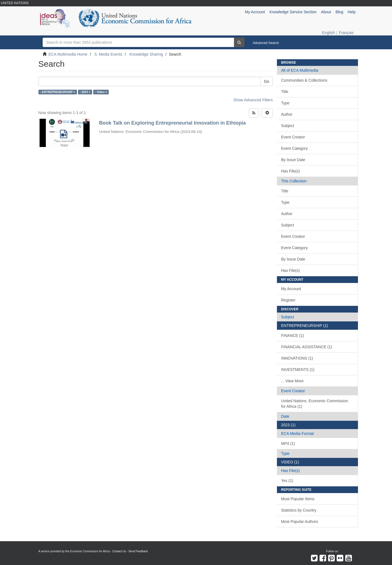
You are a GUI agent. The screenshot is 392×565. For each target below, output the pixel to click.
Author (287, 114)
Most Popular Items (298, 499)
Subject (288, 126)
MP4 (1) (288, 443)
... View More (292, 381)
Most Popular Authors (300, 522)
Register (288, 300)
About (326, 12)
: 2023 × (85, 92)
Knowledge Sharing (146, 54)
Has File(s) (290, 171)
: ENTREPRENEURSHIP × (58, 92)
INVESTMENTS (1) (298, 370)
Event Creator (293, 137)
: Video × (101, 92)
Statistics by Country (299, 510)
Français (346, 33)
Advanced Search (266, 43)
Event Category (294, 148)
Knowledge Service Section (293, 12)
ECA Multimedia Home (68, 54)
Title (285, 92)
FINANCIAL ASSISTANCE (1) (307, 347)
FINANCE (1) (292, 336)
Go (267, 81)
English (328, 33)
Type (285, 103)
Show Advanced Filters (253, 100)
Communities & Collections (304, 80)
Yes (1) (287, 481)
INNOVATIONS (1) (297, 358)
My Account (291, 289)
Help (352, 12)
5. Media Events (108, 54)
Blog (339, 12)
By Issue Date (293, 160)
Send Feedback (138, 551)
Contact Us (119, 551)
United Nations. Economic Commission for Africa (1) (315, 404)
